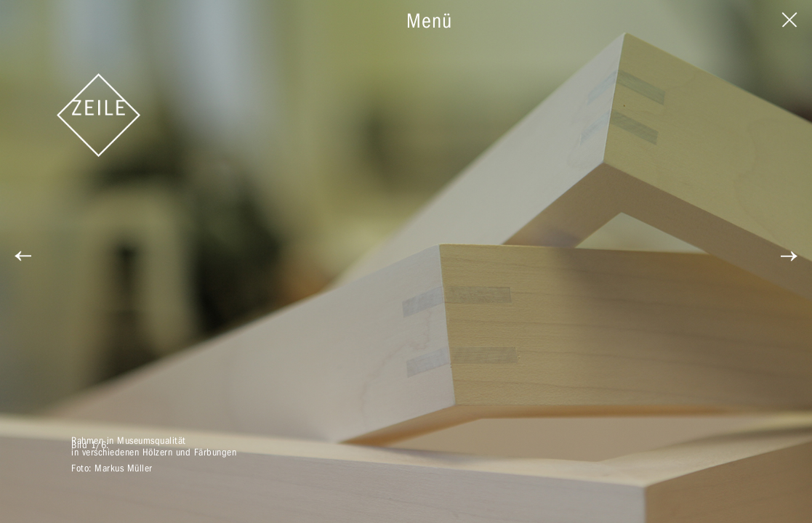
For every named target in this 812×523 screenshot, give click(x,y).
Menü (429, 20)
